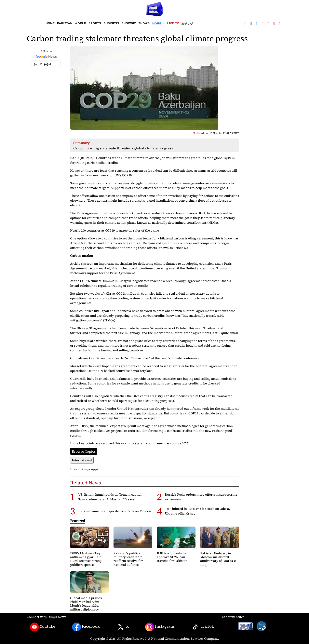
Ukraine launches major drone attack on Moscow (115, 511)
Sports (95, 23)
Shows (144, 23)
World (81, 23)
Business (111, 23)
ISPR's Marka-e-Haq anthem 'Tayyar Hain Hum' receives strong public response (86, 559)
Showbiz (129, 23)
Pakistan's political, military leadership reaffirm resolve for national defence (128, 559)
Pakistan (65, 23)
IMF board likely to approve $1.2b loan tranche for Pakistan (172, 557)
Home (50, 23)
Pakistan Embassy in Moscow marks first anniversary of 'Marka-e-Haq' (219, 559)
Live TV (173, 23)
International (82, 460)
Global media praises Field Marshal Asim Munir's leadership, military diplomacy (86, 604)
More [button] (157, 23)
